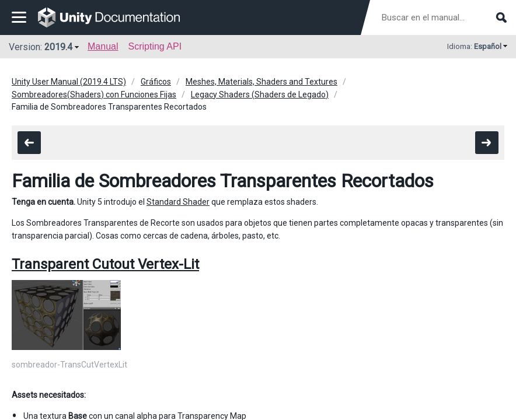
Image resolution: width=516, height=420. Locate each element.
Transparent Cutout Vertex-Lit (105, 264)
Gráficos (156, 82)
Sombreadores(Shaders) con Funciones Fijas (94, 94)
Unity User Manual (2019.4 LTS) (69, 82)
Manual (103, 46)
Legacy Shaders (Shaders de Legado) (260, 94)
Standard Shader (178, 202)
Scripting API (155, 46)
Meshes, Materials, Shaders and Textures (262, 82)
